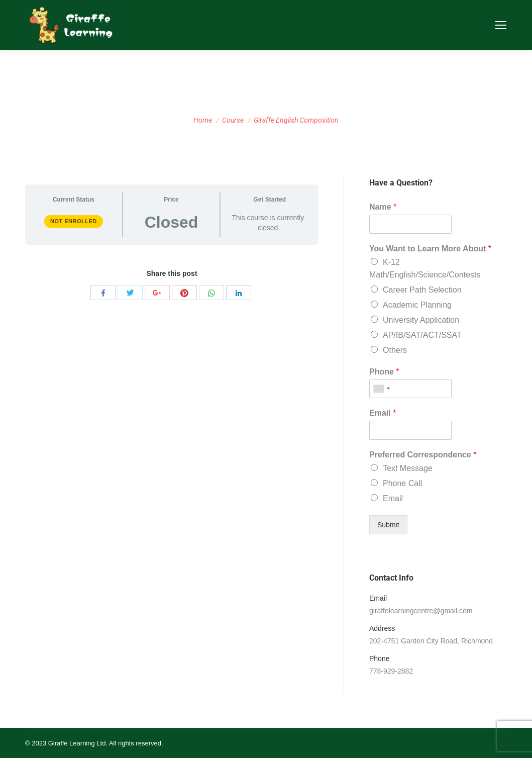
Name (383, 207)
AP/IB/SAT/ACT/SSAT (422, 335)
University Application (421, 320)
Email (383, 413)
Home (203, 120)
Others (395, 350)
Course (233, 120)
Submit (388, 525)
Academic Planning (417, 305)
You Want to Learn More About (430, 249)
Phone (384, 372)
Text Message (408, 468)
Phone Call (402, 483)
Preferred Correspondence (423, 455)
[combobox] (381, 389)
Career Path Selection (422, 290)
